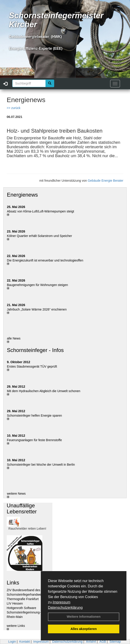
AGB (103, 642)
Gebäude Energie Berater (105, 181)
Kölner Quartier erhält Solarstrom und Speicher (39, 236)
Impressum (61, 602)
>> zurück (13, 108)
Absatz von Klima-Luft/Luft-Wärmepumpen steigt (40, 211)
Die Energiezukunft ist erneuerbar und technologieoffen (45, 260)
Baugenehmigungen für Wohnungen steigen (37, 285)
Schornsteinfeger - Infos (35, 350)
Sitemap (115, 642)
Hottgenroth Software (21, 608)
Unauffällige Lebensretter (22, 508)
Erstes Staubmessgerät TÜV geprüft (32, 366)
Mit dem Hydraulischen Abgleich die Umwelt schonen (44, 391)
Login (12, 642)
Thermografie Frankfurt (23, 599)
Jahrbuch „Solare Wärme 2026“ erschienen (37, 309)
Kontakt (25, 642)
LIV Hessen (15, 603)
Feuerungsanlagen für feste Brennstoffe (34, 440)
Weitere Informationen (84, 617)
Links (13, 583)
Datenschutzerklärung (65, 608)
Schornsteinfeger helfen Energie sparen (34, 416)
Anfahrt (91, 642)
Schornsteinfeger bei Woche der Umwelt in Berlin (41, 465)
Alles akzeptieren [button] (84, 629)
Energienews (22, 195)
